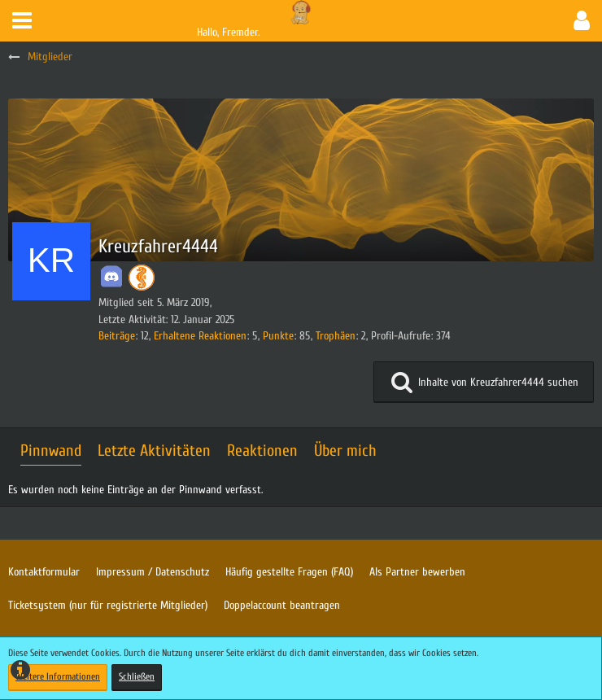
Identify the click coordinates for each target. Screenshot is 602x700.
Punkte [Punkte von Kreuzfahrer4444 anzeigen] (278, 336)
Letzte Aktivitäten (154, 451)
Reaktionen (262, 451)
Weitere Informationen (58, 676)
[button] (22, 21)
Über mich (345, 451)
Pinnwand (51, 451)
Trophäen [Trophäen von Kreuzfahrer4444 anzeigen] (336, 336)
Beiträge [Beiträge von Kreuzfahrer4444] (117, 336)
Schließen (137, 676)
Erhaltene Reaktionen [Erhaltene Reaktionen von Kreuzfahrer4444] (200, 336)
